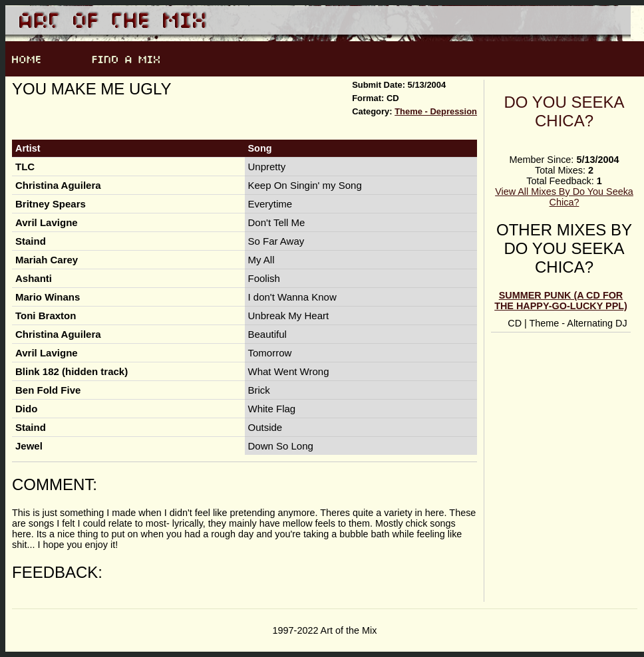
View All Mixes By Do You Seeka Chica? (564, 197)
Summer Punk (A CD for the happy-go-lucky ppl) (561, 301)
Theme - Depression (436, 111)
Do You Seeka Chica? (564, 111)
